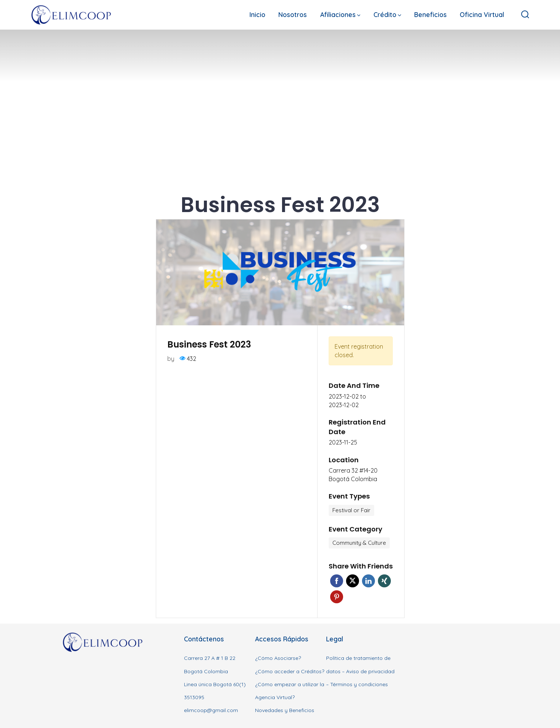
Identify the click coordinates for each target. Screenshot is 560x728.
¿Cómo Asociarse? (278, 658)
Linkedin (368, 581)
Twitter (353, 581)
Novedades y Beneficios (285, 710)
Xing (384, 581)
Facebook (337, 581)
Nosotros (293, 14)
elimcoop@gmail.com (211, 710)
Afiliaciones (340, 14)
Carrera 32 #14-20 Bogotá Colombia (353, 475)
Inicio (257, 14)
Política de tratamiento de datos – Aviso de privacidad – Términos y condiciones (360, 671)
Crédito (387, 14)
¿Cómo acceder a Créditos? (290, 671)
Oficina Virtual (482, 14)
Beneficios (430, 14)
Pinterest (337, 597)
